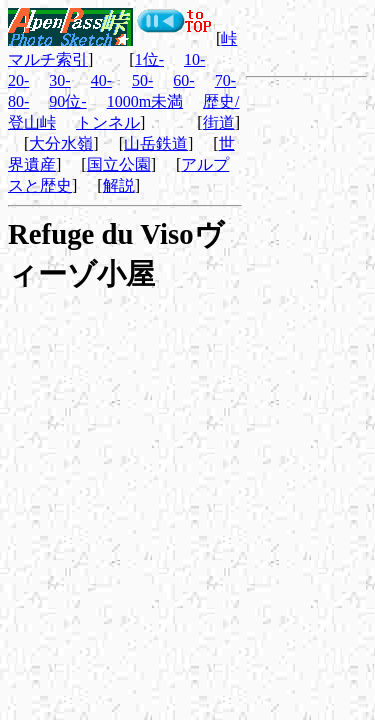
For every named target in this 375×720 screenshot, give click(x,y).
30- (59, 80)
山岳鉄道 (156, 143)
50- (142, 80)
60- (183, 80)
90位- (67, 101)
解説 (119, 185)
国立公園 (119, 164)
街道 (219, 122)
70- (225, 80)
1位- (149, 59)
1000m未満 (145, 101)
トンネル (108, 122)
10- (194, 59)
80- (18, 101)
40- (101, 80)
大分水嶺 (61, 143)
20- (18, 80)
